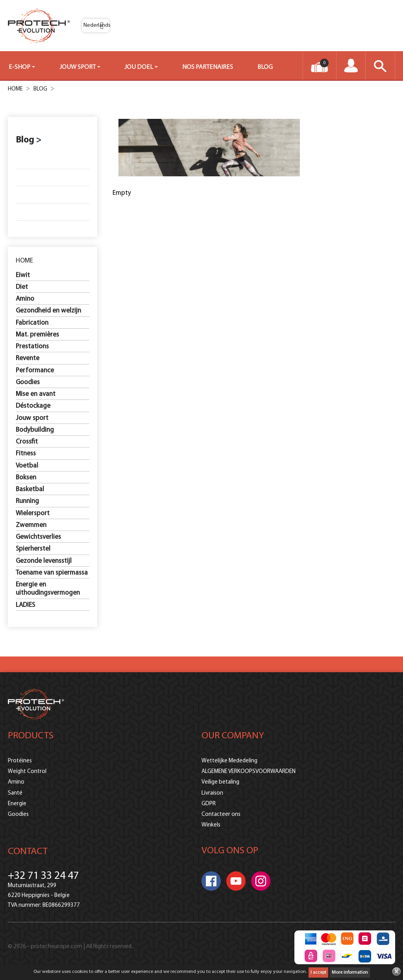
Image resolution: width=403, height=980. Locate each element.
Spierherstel (33, 549)
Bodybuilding (35, 430)
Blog (25, 140)
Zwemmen (31, 525)
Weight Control (27, 772)
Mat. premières (37, 335)
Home (24, 261)
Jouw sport (32, 418)
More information (350, 973)
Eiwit (23, 275)
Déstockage (33, 406)
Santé (15, 793)
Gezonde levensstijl (44, 561)
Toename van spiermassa (52, 573)
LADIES (25, 605)
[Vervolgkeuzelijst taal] (96, 26)
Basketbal (30, 489)
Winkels (211, 825)
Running (27, 501)
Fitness (26, 454)
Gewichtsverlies (38, 537)
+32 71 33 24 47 (43, 876)
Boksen (26, 478)
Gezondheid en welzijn (48, 311)
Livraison (212, 793)
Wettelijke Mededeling (229, 761)
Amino (25, 299)
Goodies (28, 382)
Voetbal (27, 466)
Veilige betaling (220, 782)
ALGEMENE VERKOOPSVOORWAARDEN (249, 772)
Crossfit (27, 442)
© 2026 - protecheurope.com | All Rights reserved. (70, 947)
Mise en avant (36, 394)
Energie (17, 804)
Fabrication (32, 323)
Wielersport (33, 513)
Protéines (20, 761)
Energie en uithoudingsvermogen (48, 589)
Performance (35, 371)
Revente (28, 358)
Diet (22, 287)
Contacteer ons (221, 815)
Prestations (32, 347)
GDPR (209, 804)
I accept (318, 973)
